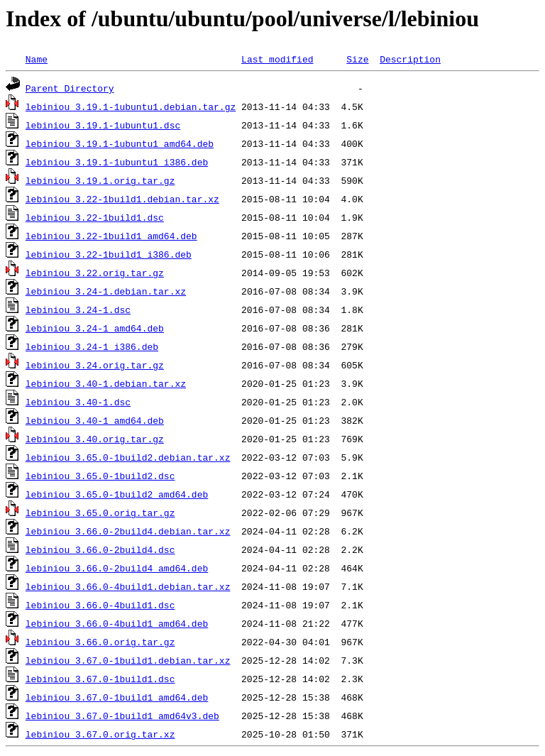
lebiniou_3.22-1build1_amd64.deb (111, 236)
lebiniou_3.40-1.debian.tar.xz (106, 383)
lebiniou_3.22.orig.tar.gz (95, 273)
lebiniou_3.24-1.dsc (78, 309)
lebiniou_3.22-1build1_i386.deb (109, 254)
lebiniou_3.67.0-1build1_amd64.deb (117, 697)
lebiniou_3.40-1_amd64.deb (95, 420)
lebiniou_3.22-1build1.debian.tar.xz (122, 199)
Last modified (277, 59)
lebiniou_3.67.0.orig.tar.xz (100, 734)
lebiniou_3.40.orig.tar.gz (95, 439)
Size (357, 59)
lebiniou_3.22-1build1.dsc (95, 217)
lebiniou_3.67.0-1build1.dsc (100, 679)
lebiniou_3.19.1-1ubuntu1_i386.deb (117, 162)
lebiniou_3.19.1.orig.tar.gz (100, 180)
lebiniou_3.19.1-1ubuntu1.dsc (103, 125)
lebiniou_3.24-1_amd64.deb (95, 328)
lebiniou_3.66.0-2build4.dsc (100, 549)
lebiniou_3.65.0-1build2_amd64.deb (117, 494)
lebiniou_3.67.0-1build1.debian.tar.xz (128, 660)
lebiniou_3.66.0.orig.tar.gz (100, 642)
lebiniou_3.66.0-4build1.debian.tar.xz (128, 586)
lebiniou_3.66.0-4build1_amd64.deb (117, 623)
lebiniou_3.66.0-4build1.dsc (100, 605)
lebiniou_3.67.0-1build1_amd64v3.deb (122, 716)
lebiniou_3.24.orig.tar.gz (95, 365)
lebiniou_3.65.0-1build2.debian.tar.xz (128, 457)
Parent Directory (70, 88)
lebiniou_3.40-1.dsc (78, 402)
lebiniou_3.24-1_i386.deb (92, 346)
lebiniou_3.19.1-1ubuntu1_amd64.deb (120, 143)
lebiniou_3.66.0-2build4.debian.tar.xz (128, 531)
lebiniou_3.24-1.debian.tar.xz (106, 291)
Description (410, 59)
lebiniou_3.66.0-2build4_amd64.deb (117, 568)
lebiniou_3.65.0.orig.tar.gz (100, 513)
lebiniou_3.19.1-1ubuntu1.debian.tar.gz (131, 106)
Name (37, 59)
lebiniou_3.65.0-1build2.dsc (100, 476)
